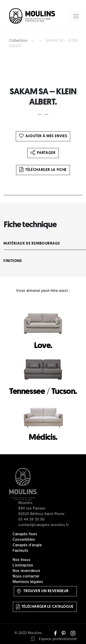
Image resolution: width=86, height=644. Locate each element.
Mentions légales (28, 582)
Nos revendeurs (26, 571)
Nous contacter (26, 577)
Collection (18, 41)
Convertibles (24, 540)
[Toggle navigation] (76, 16)
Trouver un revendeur (43, 591)
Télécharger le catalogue (45, 607)
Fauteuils (21, 551)
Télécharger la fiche (43, 170)
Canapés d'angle (27, 545)
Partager (43, 153)
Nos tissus (21, 560)
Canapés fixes (25, 534)
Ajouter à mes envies (43, 136)
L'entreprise (23, 566)
